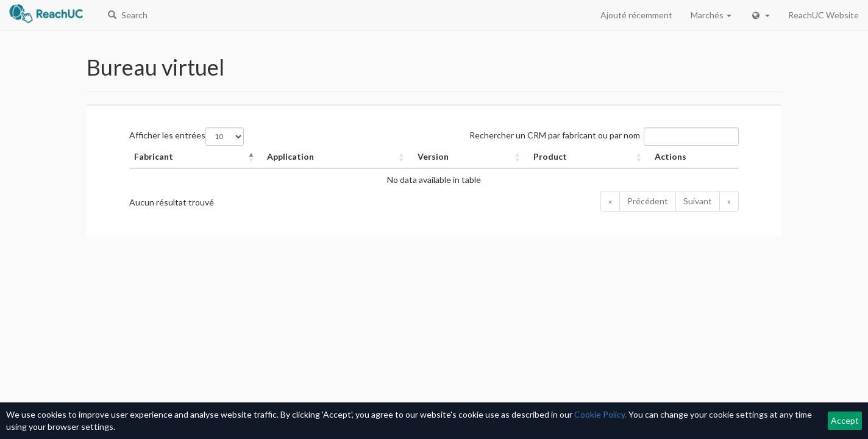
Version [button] (433, 156)
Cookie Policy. (600, 414)
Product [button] (550, 156)
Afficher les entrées (167, 135)
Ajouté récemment (636, 15)
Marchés (711, 15)
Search (128, 15)
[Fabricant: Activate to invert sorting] (196, 157)
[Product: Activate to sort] (589, 157)
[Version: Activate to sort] (471, 157)
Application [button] (290, 156)
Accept (845, 420)
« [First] (610, 201)
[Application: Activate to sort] (337, 157)
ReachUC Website (824, 15)
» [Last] (729, 201)
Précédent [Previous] (648, 201)
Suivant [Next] (698, 201)
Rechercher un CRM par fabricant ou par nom (555, 135)
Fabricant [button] (154, 156)
